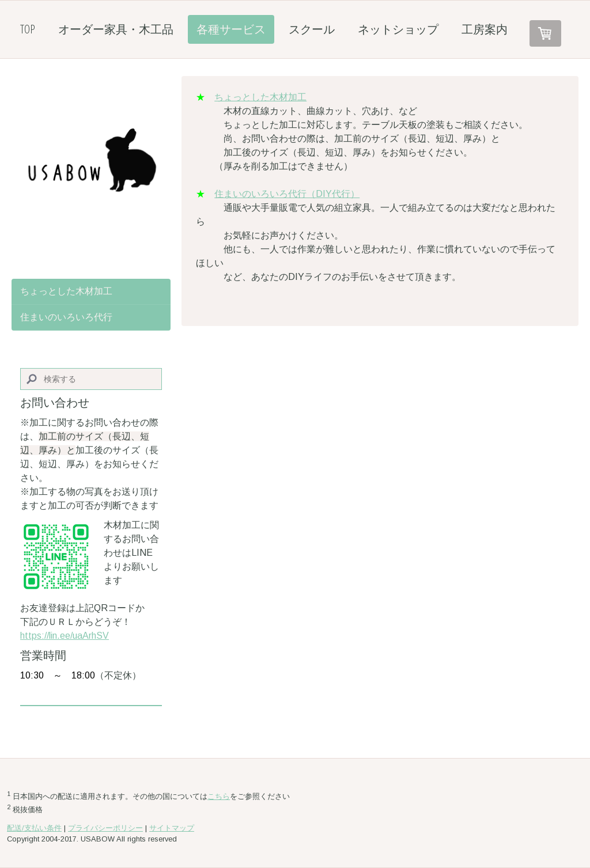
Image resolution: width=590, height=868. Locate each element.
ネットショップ (398, 29)
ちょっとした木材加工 (260, 97)
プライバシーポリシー (105, 828)
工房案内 (485, 29)
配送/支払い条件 (34, 828)
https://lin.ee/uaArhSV (65, 636)
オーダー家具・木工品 (116, 29)
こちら (219, 796)
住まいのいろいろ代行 (66, 317)
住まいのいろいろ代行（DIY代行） (287, 194)
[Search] (91, 379)
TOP (28, 29)
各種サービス (231, 29)
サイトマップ (172, 828)
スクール (312, 29)
